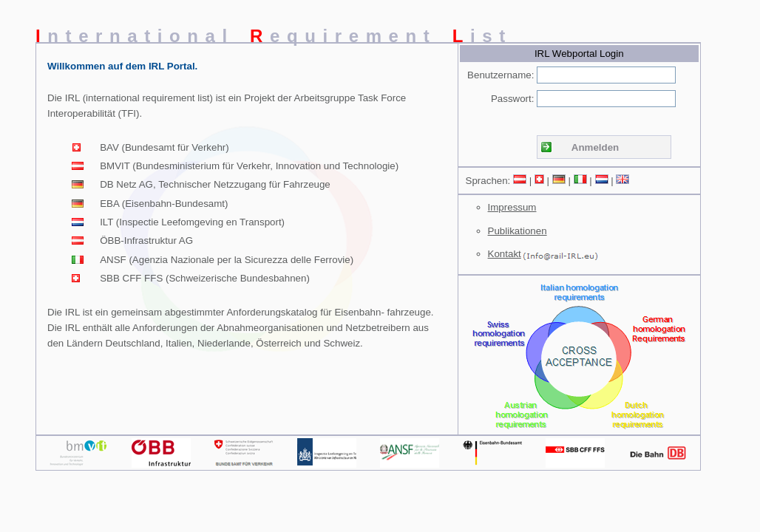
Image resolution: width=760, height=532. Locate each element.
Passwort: (513, 99)
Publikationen (518, 231)
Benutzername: (501, 75)
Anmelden (595, 147)
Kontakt (505, 254)
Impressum (512, 207)
